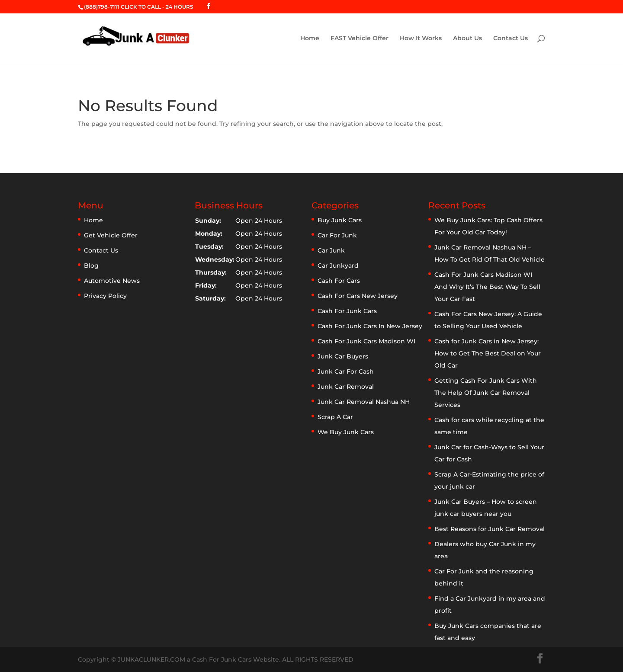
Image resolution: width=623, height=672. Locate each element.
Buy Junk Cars (340, 220)
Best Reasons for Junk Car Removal (490, 529)
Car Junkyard (338, 266)
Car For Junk (337, 235)
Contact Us (511, 38)
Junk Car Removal (346, 387)
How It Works (421, 38)
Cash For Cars (339, 281)
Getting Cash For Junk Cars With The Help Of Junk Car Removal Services (486, 393)
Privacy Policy (105, 296)
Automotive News (112, 281)
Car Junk (331, 250)
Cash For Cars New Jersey (358, 296)
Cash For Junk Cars (347, 311)
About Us (467, 38)
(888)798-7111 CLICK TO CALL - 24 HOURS (139, 7)
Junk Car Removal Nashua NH (364, 402)
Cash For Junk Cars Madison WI (366, 341)
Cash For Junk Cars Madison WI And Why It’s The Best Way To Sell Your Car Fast (487, 287)
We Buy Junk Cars (346, 432)
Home (310, 38)
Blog (91, 266)
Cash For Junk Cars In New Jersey (370, 326)
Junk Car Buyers (343, 356)
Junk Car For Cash (346, 371)
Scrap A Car (335, 417)
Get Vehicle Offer (111, 235)
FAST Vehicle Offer (360, 38)
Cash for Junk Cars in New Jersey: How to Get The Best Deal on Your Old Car (488, 353)
